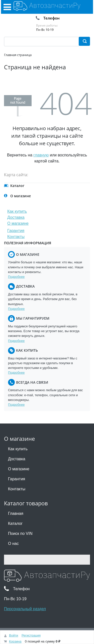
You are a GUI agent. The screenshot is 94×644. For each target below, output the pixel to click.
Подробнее (16, 277)
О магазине (18, 223)
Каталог (15, 523)
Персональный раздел (25, 609)
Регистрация (31, 635)
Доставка (16, 217)
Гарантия (16, 231)
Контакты (16, 237)
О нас (13, 544)
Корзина (15, 641)
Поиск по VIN (20, 533)
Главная (16, 513)
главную (41, 155)
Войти (14, 635)
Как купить (17, 211)
